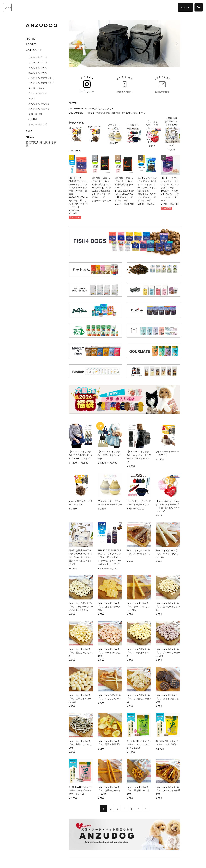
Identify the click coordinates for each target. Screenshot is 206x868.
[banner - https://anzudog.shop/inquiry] (162, 85)
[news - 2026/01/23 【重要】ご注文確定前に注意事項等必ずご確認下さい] (125, 113)
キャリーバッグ (36, 88)
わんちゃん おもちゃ (39, 104)
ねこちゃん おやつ (38, 73)
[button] (185, 7)
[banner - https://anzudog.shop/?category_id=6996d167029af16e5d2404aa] (96, 310)
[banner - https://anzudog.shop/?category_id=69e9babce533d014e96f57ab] (154, 371)
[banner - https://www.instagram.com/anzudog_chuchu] (87, 85)
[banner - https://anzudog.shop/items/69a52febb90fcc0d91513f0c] (125, 399)
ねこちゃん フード (38, 62)
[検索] (7, 7)
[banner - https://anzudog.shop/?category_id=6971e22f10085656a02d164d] (125, 241)
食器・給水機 (35, 114)
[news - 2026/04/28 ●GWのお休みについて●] (125, 108)
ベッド (32, 99)
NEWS (30, 137)
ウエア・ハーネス (38, 93)
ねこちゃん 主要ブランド (41, 83)
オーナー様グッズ (38, 124)
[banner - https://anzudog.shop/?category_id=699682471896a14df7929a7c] (96, 351)
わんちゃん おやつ (38, 68)
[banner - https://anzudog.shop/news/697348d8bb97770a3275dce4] (124, 85)
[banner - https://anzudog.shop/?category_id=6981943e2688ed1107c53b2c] (96, 269)
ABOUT (31, 44)
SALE (29, 131)
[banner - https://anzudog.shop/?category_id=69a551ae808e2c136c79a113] (154, 310)
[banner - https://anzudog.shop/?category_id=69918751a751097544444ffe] (154, 290)
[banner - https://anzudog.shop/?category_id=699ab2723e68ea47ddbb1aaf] (154, 331)
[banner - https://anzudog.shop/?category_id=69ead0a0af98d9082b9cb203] (96, 331)
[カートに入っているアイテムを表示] (199, 7)
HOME (30, 39)
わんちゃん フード (38, 57)
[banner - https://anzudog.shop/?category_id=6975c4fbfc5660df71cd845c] (154, 269)
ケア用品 (33, 119)
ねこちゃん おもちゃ (39, 109)
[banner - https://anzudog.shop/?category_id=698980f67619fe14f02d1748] (96, 290)
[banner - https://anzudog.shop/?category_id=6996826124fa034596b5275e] (154, 351)
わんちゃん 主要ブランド (41, 78)
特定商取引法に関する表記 (41, 144)
